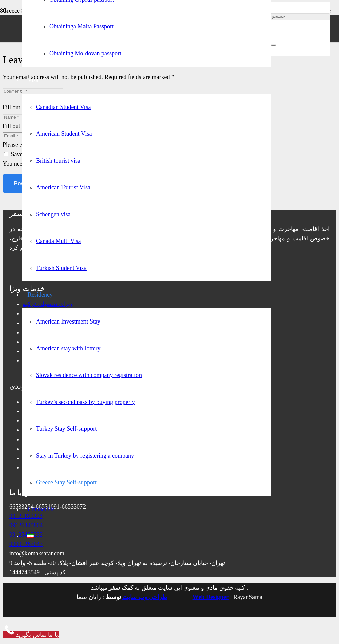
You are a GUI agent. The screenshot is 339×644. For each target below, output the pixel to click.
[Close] (273, 45)
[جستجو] (300, 16)
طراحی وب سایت (145, 599)
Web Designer (211, 599)
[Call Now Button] (31, 637)
